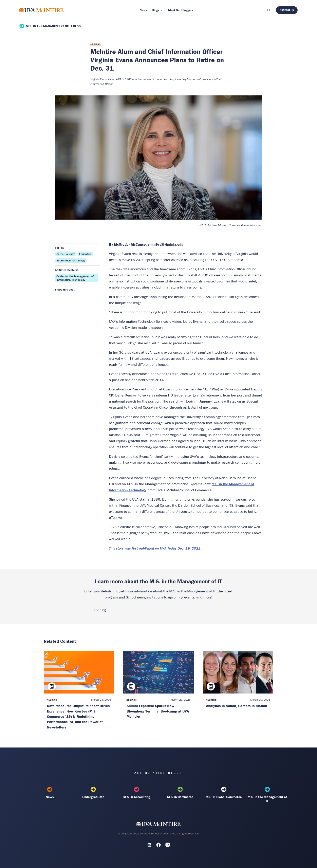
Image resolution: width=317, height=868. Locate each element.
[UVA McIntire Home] (159, 825)
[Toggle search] (268, 10)
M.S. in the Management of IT (267, 795)
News (50, 793)
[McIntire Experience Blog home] (42, 10)
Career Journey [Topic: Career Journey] (66, 254)
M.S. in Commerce (180, 793)
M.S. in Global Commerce (224, 793)
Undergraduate (93, 793)
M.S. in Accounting (137, 793)
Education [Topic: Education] (85, 254)
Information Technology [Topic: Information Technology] (71, 260)
